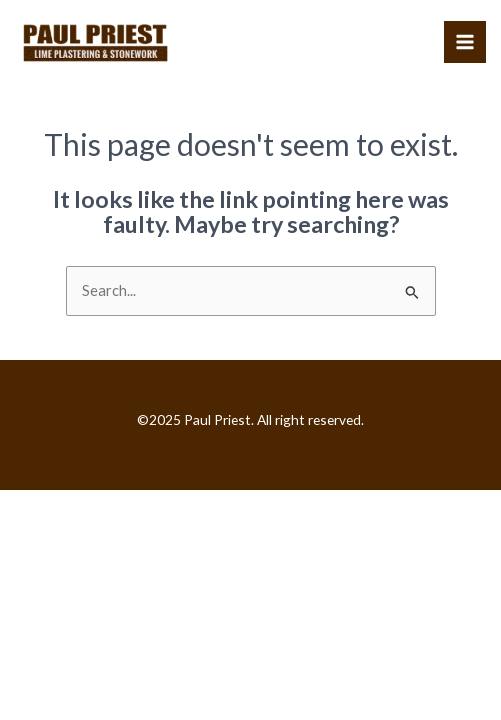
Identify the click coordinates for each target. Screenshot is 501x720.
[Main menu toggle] (465, 42)
